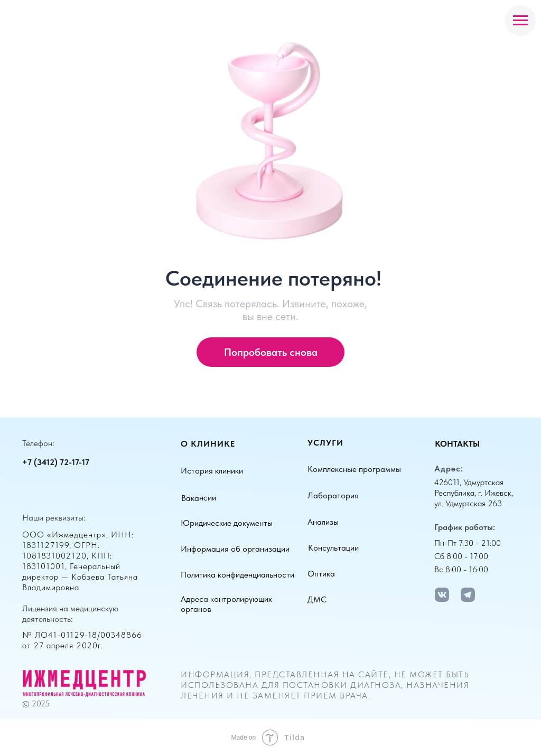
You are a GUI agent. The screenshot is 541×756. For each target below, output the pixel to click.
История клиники (212, 471)
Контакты (457, 444)
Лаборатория (333, 495)
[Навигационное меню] (520, 21)
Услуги (325, 443)
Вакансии (199, 497)
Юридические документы (227, 523)
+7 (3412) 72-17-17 (56, 462)
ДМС (317, 599)
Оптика (321, 574)
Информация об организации (235, 549)
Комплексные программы (354, 469)
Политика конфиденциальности (237, 575)
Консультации (333, 548)
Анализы (323, 522)
